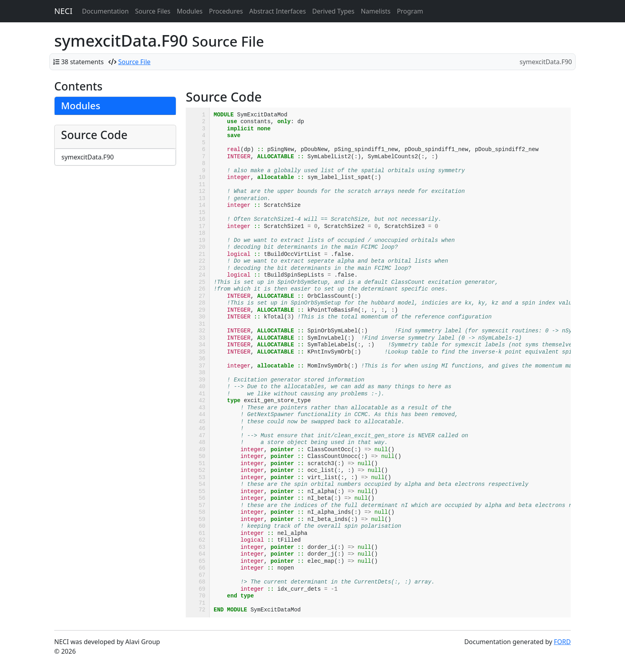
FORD (562, 642)
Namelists (375, 11)
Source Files (153, 11)
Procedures (226, 11)
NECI (63, 11)
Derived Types (333, 11)
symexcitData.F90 (88, 157)
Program (410, 11)
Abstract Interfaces (277, 11)
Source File (135, 62)
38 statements (82, 62)
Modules (190, 11)
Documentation (105, 11)
